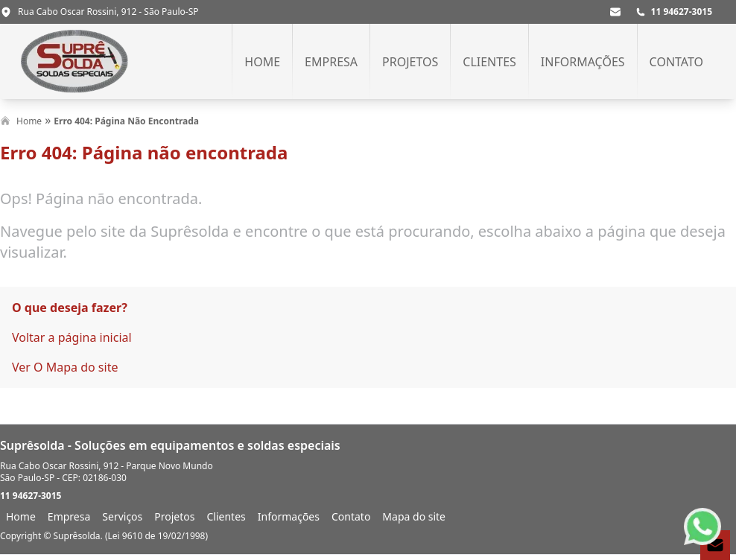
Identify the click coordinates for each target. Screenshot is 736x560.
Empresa (331, 62)
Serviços (122, 516)
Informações (583, 62)
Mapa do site (414, 516)
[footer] (368, 489)
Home (262, 62)
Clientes (489, 62)
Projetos (410, 62)
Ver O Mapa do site (65, 367)
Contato (676, 62)
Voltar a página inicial (72, 337)
